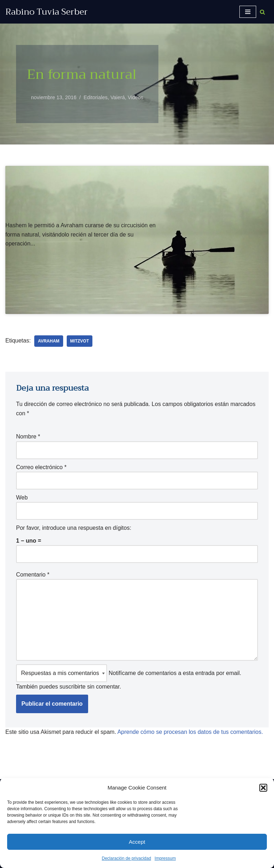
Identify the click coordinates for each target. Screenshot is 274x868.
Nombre (28, 436)
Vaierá (118, 97)
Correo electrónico (41, 467)
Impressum (165, 858)
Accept (137, 842)
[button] (263, 788)
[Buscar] (262, 12)
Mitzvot (80, 341)
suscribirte (73, 687)
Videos (136, 97)
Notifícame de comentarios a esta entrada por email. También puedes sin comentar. (129, 677)
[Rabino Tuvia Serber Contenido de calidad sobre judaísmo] (47, 12)
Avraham (49, 341)
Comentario (33, 575)
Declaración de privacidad (126, 858)
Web (22, 498)
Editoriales (95, 97)
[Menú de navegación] (248, 12)
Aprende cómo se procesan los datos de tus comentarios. (190, 732)
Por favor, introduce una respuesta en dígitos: (74, 528)
